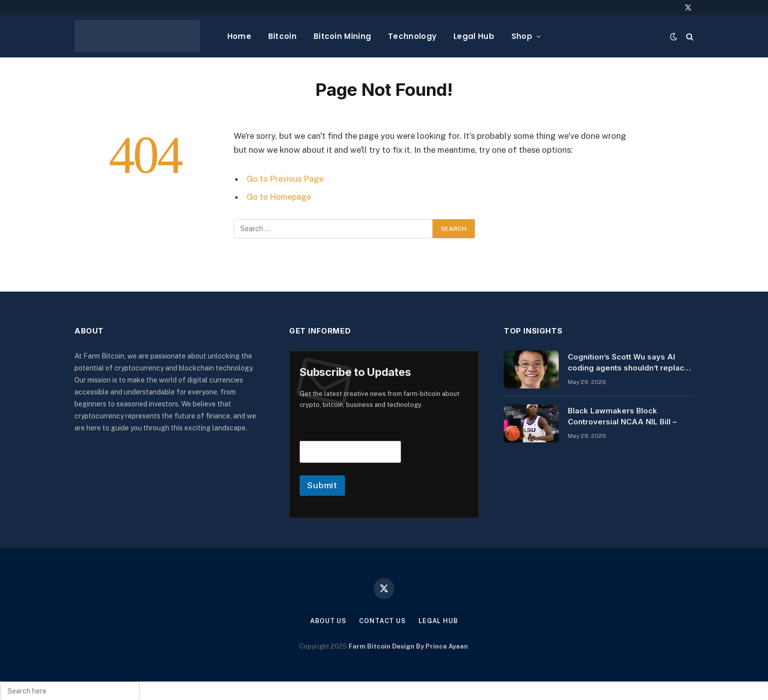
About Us (328, 621)
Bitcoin (282, 36)
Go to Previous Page (286, 179)
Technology (412, 36)
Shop (522, 36)
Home (239, 36)
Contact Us (383, 621)
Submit (322, 485)
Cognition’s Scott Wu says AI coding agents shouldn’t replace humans (628, 362)
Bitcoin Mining (342, 36)
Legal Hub (474, 36)
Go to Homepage (280, 197)
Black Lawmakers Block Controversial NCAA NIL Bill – (622, 416)
